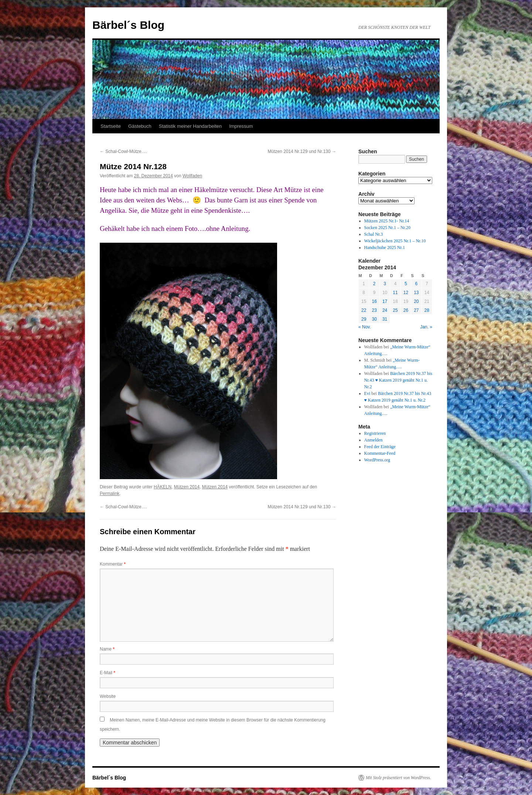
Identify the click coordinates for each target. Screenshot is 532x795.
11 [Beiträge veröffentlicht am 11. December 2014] (395, 293)
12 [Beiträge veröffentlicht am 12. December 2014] (406, 293)
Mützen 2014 (187, 487)
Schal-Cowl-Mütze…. (123, 151)
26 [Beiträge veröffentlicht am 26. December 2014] (406, 310)
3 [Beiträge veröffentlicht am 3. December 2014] (385, 284)
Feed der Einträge (380, 447)
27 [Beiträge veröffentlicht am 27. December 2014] (416, 310)
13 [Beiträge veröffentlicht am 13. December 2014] (416, 293)
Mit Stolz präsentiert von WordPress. (398, 778)
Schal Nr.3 (374, 234)
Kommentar (113, 564)
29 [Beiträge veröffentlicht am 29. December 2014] (364, 319)
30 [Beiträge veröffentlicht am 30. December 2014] (374, 319)
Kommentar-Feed (380, 453)
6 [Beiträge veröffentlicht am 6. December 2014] (416, 284)
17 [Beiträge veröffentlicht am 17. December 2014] (385, 301)
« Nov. (365, 327)
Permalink (110, 494)
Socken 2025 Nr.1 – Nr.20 (387, 228)
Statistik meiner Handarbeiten (190, 126)
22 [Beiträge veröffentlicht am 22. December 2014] (364, 310)
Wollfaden (192, 176)
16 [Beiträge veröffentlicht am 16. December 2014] (374, 301)
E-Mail (108, 673)
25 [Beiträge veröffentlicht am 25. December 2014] (395, 310)
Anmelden (374, 440)
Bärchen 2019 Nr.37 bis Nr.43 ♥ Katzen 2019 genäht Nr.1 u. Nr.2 (398, 380)
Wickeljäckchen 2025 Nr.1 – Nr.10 (395, 241)
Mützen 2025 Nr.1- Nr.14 (387, 221)
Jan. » (426, 327)
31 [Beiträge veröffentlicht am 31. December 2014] (385, 319)
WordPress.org (377, 460)
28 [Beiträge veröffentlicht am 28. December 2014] (427, 310)
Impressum (241, 126)
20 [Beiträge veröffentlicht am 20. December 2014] (416, 301)
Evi (367, 393)
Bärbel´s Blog (128, 25)
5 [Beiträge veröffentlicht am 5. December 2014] (406, 284)
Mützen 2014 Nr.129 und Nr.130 (302, 151)
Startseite (111, 126)
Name (107, 649)
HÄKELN (163, 487)
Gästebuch (140, 126)
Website (108, 696)
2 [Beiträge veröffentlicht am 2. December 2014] (374, 284)
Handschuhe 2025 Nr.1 (385, 248)
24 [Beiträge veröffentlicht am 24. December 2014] (385, 310)
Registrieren (375, 433)
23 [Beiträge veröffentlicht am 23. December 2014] (374, 310)
